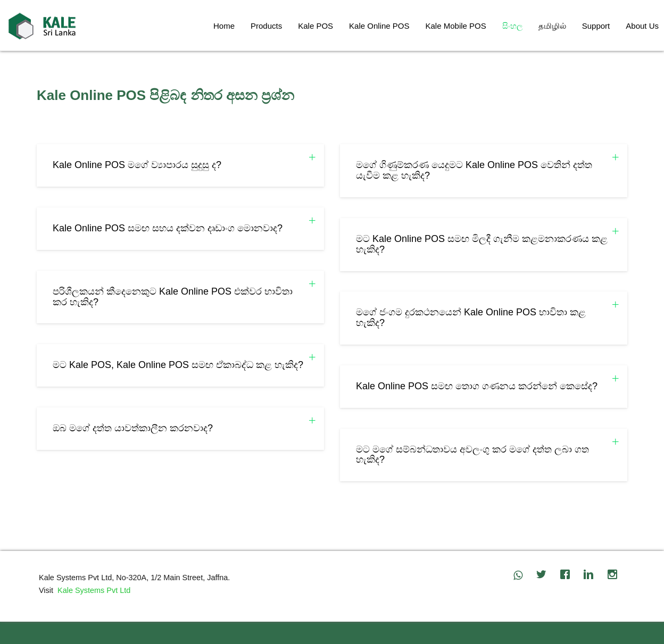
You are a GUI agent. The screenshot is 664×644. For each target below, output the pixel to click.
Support (596, 26)
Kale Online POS (379, 26)
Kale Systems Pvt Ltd (92, 590)
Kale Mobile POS (456, 26)
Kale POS (316, 26)
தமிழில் (552, 26)
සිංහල (512, 26)
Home (224, 26)
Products (266, 26)
